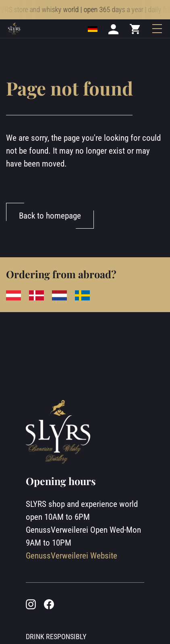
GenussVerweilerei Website (72, 555)
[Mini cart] (135, 34)
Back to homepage (50, 216)
